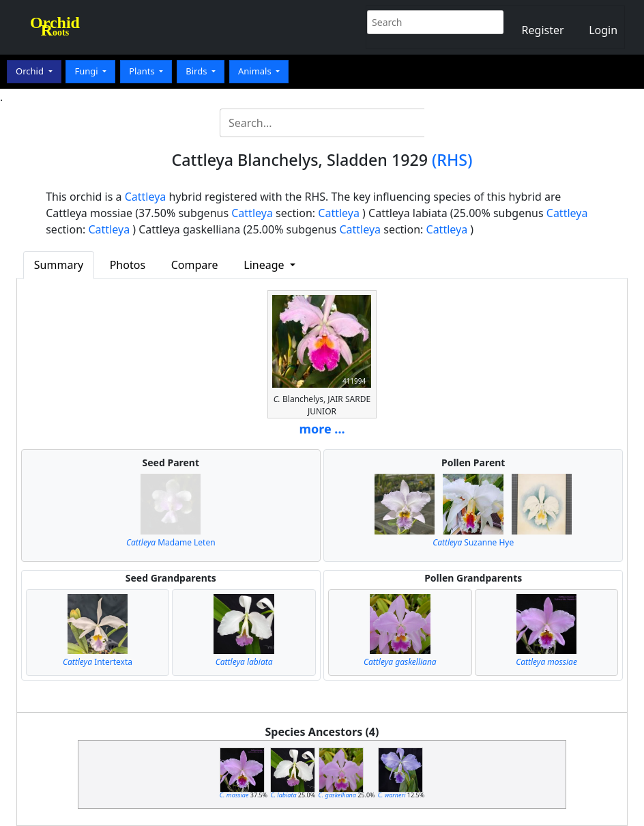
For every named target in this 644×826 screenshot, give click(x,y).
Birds (197, 71)
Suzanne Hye (473, 542)
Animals (256, 71)
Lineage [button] (265, 265)
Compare (195, 265)
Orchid (31, 71)
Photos (128, 265)
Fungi (87, 71)
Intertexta (98, 662)
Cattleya (146, 197)
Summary (59, 265)
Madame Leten (171, 542)
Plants (143, 71)
